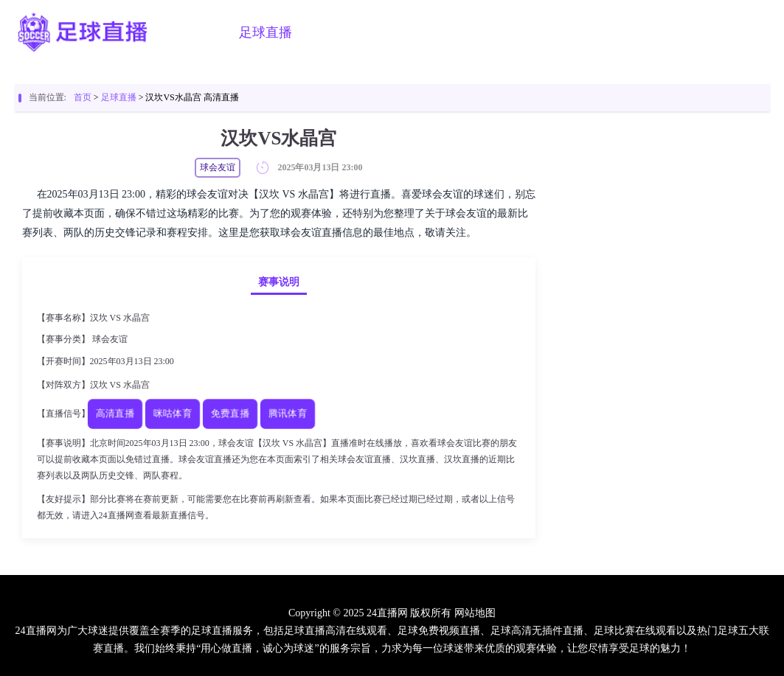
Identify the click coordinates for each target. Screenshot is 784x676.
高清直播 (114, 414)
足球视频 (416, 32)
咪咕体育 (172, 414)
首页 (204, 32)
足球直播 (266, 32)
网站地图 (475, 613)
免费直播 (229, 414)
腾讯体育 (287, 414)
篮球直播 (341, 32)
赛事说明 (279, 282)
